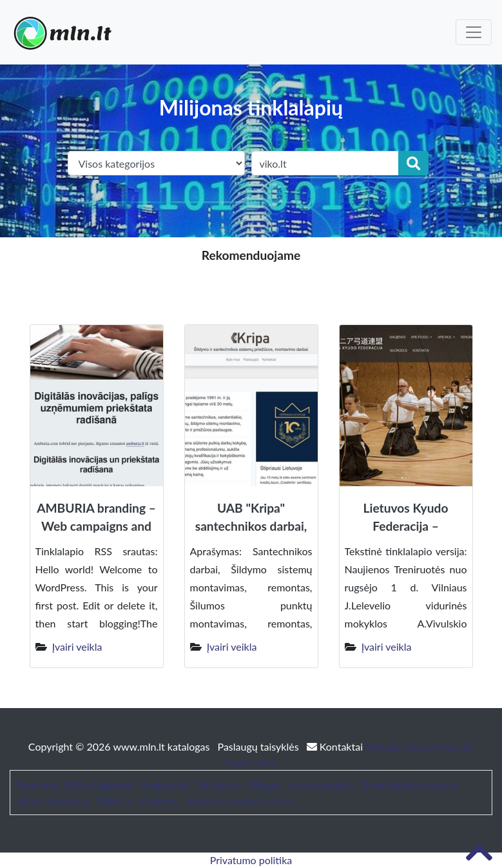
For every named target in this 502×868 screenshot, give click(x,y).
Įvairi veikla (77, 646)
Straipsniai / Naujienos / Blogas (210, 784)
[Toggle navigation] (474, 32)
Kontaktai (336, 746)
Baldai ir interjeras (138, 800)
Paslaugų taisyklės (260, 746)
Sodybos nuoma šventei (240, 800)
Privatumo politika (251, 860)
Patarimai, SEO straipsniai (74, 784)
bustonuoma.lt (321, 784)
